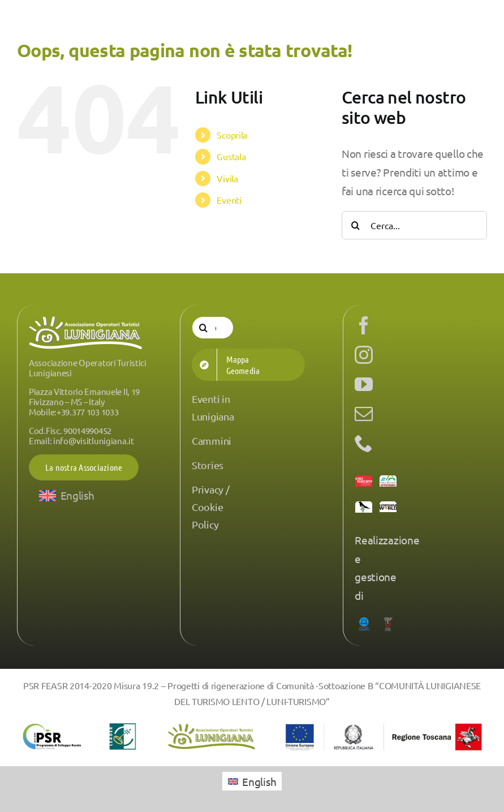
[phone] (364, 443)
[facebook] (364, 325)
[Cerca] (356, 225)
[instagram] (364, 355)
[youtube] (364, 384)
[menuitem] (67, 495)
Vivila (227, 178)
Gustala (231, 156)
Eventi (229, 200)
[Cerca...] (414, 225)
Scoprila (232, 135)
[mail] (364, 414)
